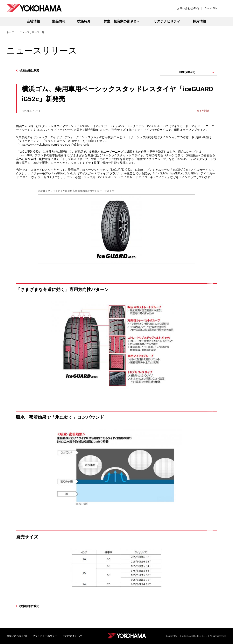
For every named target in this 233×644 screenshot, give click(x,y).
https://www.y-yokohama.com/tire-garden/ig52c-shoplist (55, 145)
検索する (224, 8)
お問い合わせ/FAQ (188, 8)
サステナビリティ (167, 21)
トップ (10, 32)
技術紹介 (84, 21)
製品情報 (59, 21)
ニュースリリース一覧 (32, 32)
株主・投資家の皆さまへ (122, 21)
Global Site (211, 8)
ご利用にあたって (73, 636)
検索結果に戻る (29, 70)
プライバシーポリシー (45, 636)
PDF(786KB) (187, 72)
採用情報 (199, 21)
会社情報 (33, 21)
